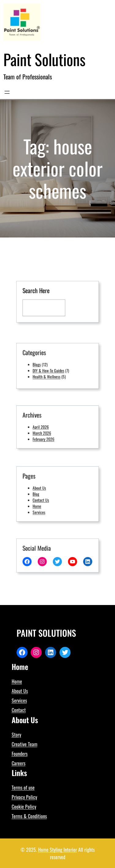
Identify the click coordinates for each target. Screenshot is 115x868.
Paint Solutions (44, 59)
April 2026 (44, 427)
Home (41, 504)
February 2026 (46, 437)
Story (16, 735)
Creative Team (25, 744)
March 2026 (45, 432)
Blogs (41, 364)
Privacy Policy (24, 797)
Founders (20, 754)
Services (43, 509)
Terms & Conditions (29, 816)
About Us (43, 489)
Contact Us (44, 499)
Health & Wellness (49, 374)
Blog (40, 494)
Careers (19, 763)
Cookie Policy (24, 806)
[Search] (76, 307)
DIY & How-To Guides (50, 369)
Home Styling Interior (57, 850)
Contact (19, 710)
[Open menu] (7, 92)
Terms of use (23, 787)
